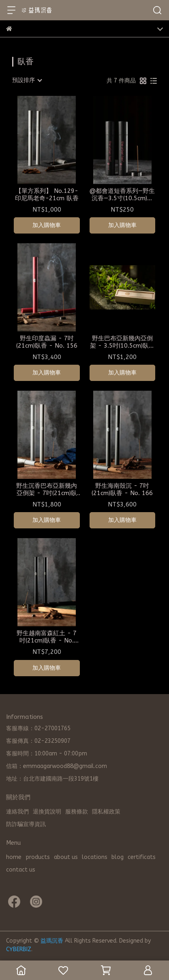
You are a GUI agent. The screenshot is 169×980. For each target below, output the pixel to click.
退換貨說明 (47, 812)
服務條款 (77, 812)
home (14, 857)
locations (95, 857)
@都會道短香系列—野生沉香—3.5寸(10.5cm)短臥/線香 (122, 195)
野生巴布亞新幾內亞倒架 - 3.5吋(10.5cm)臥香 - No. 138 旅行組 (122, 342)
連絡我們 (17, 812)
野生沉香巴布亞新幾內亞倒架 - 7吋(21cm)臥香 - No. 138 (47, 489)
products (38, 857)
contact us (21, 870)
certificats (142, 857)
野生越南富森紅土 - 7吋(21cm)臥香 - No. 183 (47, 637)
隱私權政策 (106, 812)
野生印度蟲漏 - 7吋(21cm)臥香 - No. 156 (47, 342)
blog (118, 857)
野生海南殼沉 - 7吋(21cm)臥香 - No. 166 (122, 489)
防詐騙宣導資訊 (26, 824)
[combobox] (27, 80)
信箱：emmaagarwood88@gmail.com (57, 766)
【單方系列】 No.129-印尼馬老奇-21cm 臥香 (47, 195)
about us (66, 857)
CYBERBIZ (19, 949)
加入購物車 (47, 225)
